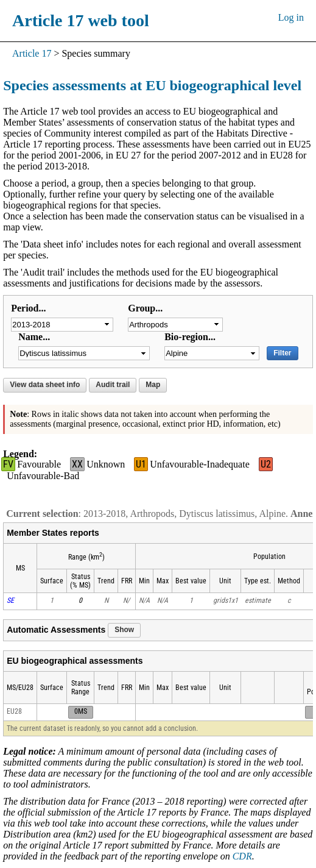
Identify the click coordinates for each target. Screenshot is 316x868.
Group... (145, 308)
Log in (291, 17)
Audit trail (113, 385)
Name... (34, 337)
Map (153, 385)
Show (124, 630)
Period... (28, 308)
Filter (282, 353)
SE (10, 600)
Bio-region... (190, 337)
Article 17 (32, 53)
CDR (242, 856)
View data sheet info (45, 385)
